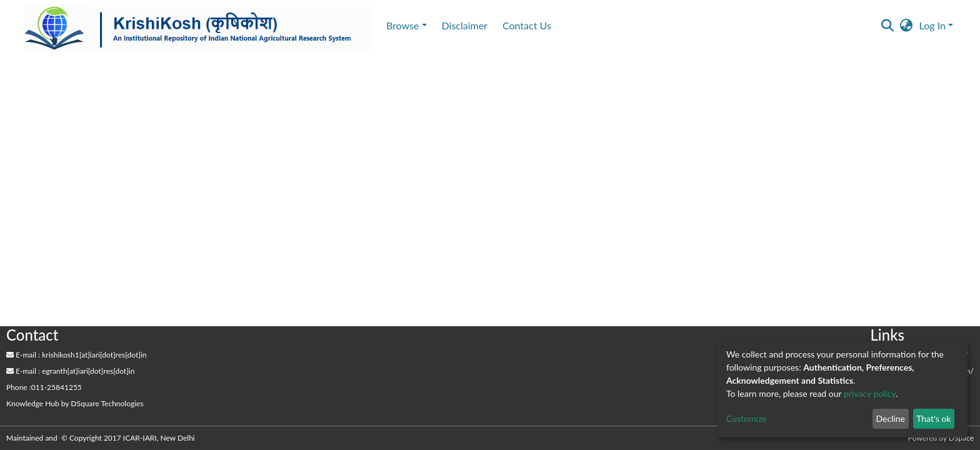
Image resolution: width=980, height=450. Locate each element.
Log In (932, 25)
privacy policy (870, 393)
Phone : (19, 387)
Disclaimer (465, 25)
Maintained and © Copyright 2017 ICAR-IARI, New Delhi (102, 438)
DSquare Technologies (107, 403)
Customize (747, 418)
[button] (907, 26)
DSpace (961, 438)
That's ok (933, 418)
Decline (890, 418)
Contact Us (527, 25)
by (75, 403)
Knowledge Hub (33, 403)
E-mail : (23, 355)
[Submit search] (888, 26)
